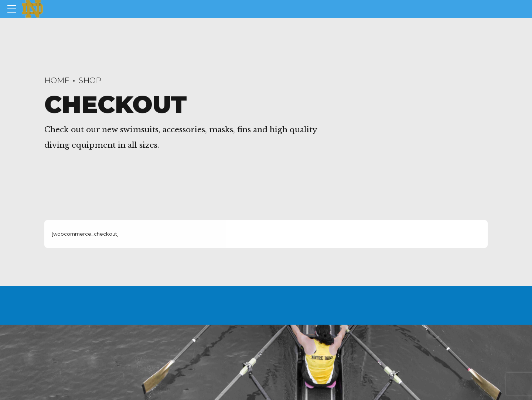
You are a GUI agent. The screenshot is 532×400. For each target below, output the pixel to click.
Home (57, 80)
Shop (90, 80)
